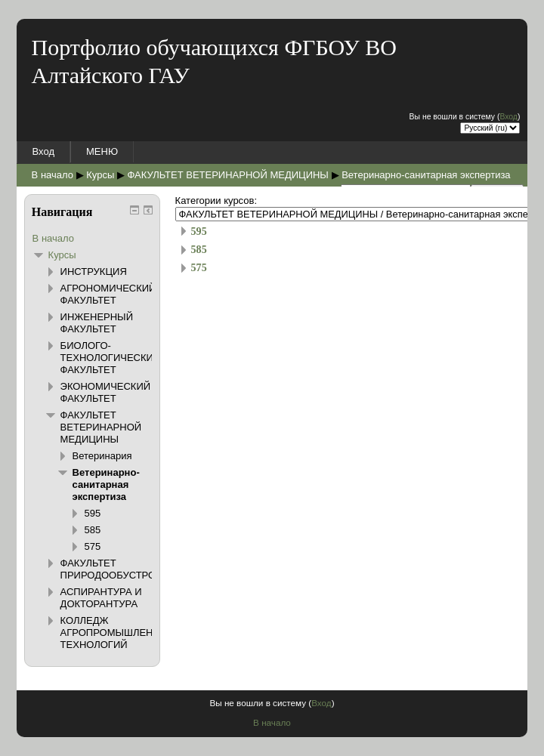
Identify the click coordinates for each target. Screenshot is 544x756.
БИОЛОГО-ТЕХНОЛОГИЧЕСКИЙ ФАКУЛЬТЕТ (111, 358)
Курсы (100, 175)
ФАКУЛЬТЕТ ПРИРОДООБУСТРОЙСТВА (125, 569)
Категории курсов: (216, 201)
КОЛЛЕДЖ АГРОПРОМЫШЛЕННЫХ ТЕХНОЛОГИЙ (118, 633)
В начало (53, 175)
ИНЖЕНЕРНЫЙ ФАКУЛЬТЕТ (97, 323)
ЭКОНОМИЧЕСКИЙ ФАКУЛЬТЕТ (106, 392)
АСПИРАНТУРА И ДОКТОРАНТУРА (101, 598)
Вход (508, 117)
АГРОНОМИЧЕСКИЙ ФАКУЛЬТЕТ (108, 294)
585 (199, 249)
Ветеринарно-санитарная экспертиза (426, 175)
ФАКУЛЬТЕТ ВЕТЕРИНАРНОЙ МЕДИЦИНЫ (227, 175)
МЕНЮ (102, 151)
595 (199, 231)
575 (199, 267)
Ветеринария (102, 456)
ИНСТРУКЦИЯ (94, 272)
